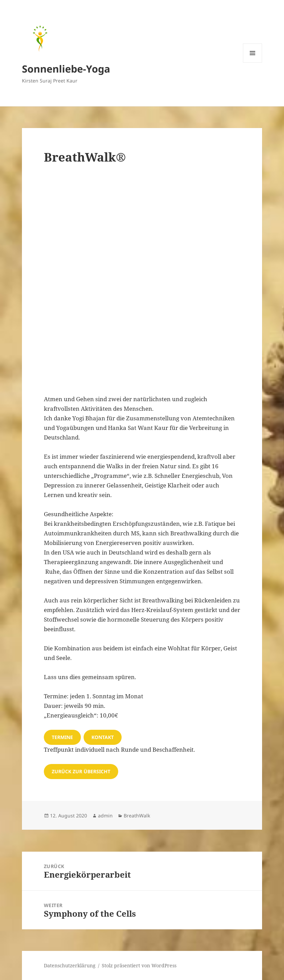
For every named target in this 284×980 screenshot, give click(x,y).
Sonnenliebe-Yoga (66, 69)
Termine (62, 737)
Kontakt (103, 737)
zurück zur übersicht (81, 771)
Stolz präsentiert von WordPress (139, 965)
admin (105, 816)
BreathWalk (137, 816)
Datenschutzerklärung (70, 965)
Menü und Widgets (253, 62)
